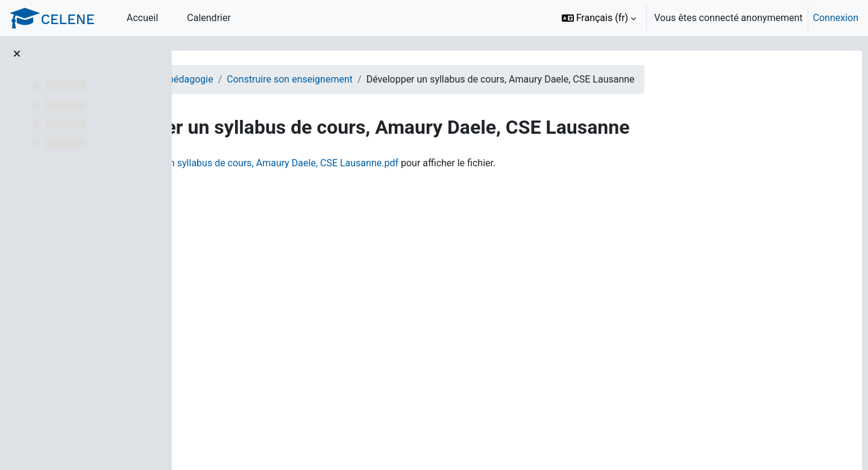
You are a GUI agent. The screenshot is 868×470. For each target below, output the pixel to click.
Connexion (836, 18)
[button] (599, 18)
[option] (706, 18)
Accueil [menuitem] (142, 18)
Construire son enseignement (431, 79)
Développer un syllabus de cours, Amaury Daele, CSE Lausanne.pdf (398, 163)
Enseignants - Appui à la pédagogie (280, 79)
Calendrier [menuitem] (209, 18)
